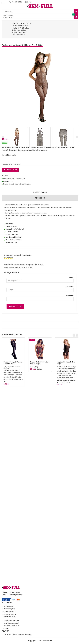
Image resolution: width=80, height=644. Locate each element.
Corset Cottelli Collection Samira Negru (40, 363)
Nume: (71, 277)
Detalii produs (40, 192)
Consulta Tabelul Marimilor (11, 164)
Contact (6, 629)
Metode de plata (9, 609)
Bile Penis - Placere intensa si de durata (17, 635)
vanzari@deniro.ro (16, 595)
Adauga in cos (12, 170)
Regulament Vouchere (11, 620)
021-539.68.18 (16, 2)
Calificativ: (70, 287)
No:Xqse (14, 243)
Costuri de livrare (9, 612)
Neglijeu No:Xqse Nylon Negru (66, 363)
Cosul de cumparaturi (11, 623)
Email (28, 2)
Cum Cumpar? (9, 606)
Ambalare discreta (10, 614)
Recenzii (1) (40, 198)
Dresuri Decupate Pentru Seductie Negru (13, 363)
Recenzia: (70, 296)
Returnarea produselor (11, 626)
